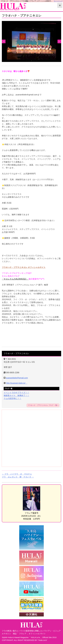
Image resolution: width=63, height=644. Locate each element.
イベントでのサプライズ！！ (16, 393)
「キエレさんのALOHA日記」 (15, 279)
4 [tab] (34, 61)
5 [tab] (36, 61)
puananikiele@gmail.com (17, 378)
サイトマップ (58, 1)
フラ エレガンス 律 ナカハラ (18, 477)
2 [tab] (29, 61)
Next (59, 41)
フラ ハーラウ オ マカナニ (17, 474)
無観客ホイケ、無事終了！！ (16, 396)
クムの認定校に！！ (13, 398)
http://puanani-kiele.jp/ (17, 383)
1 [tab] (27, 61)
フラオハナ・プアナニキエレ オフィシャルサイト (24, 267)
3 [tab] (31, 61)
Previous (4, 41)
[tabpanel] (31, 41)
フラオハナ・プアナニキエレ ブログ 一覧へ (43, 405)
